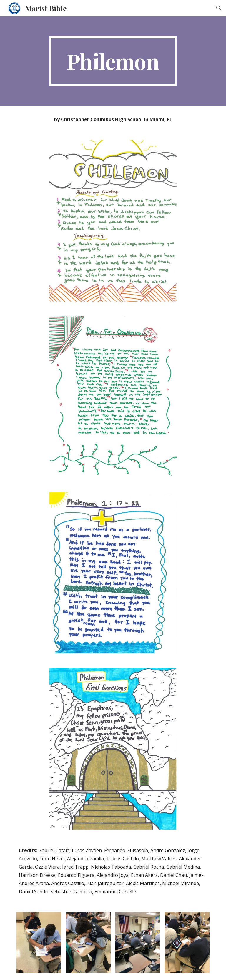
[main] (113, 61)
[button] (219, 8)
